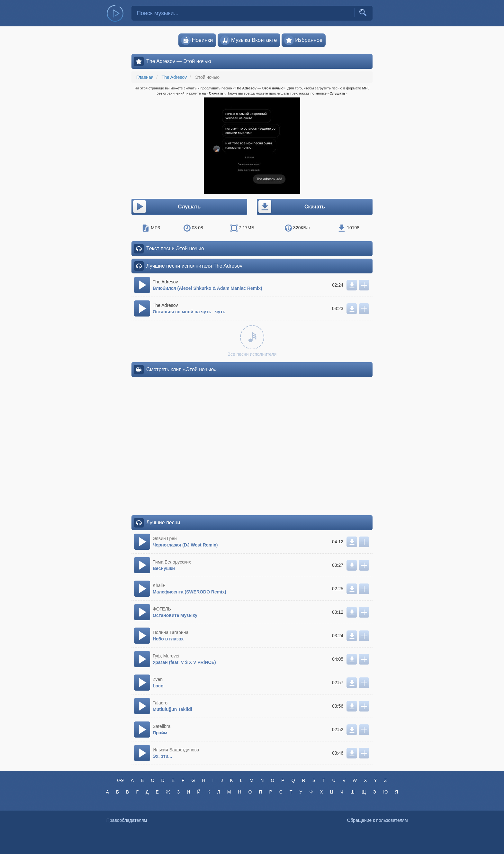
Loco (158, 686)
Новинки (197, 40)
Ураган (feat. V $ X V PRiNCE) (184, 662)
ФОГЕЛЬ (162, 609)
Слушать (166, 207)
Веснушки (164, 568)
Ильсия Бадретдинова (176, 750)
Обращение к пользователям (377, 820)
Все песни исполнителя (252, 341)
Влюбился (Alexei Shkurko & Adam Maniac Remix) (207, 288)
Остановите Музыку (175, 615)
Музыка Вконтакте (249, 40)
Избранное (303, 40)
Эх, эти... (162, 756)
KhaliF (159, 585)
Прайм (160, 733)
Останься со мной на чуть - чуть (189, 312)
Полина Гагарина (171, 632)
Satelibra (162, 726)
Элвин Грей (165, 538)
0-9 (120, 780)
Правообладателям (127, 820)
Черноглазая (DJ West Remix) (185, 545)
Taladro (160, 703)
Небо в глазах (168, 639)
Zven (158, 679)
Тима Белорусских (172, 562)
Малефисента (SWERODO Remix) (189, 592)
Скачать (291, 207)
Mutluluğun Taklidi (172, 709)
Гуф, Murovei (166, 656)
